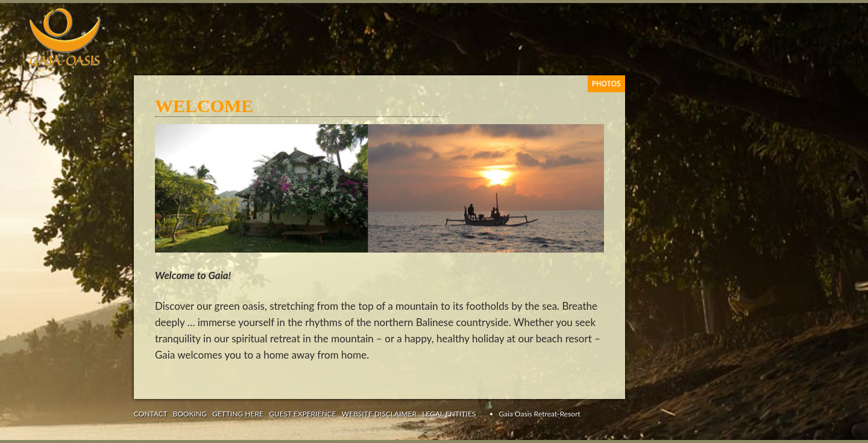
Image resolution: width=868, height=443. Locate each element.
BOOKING (190, 414)
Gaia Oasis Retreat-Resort (540, 414)
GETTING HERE (238, 414)
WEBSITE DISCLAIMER (379, 414)
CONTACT (151, 414)
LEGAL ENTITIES (449, 414)
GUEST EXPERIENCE (303, 414)
